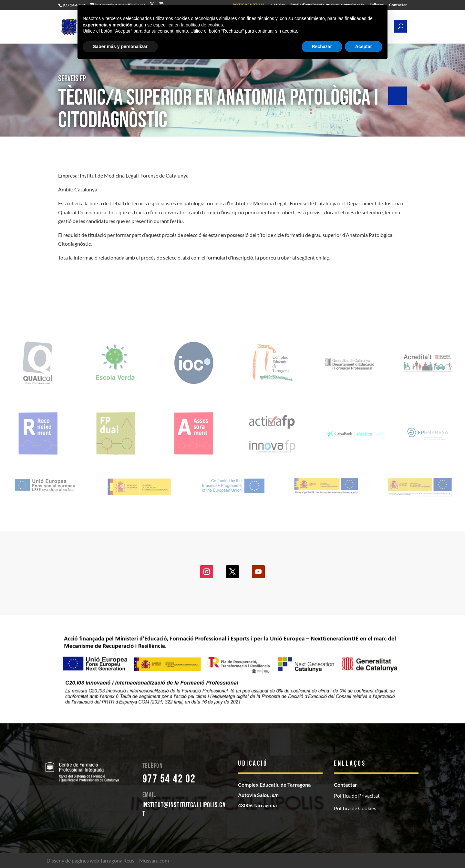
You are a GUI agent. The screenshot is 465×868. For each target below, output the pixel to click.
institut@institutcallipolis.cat (184, 809)
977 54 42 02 (169, 779)
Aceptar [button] (364, 46)
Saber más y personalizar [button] (120, 46)
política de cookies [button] (204, 25)
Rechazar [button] (322, 46)
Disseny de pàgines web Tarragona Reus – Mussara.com (108, 860)
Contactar (398, 5)
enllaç (322, 257)
